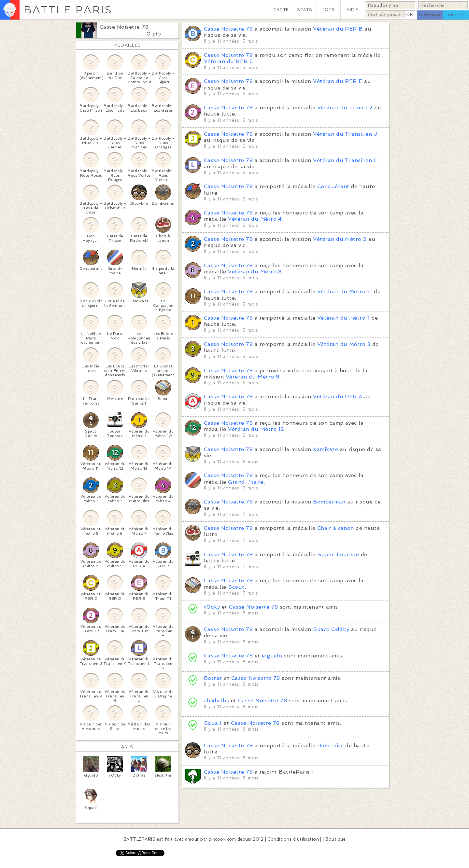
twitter (456, 15)
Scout (236, 587)
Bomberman (329, 502)
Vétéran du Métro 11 (345, 291)
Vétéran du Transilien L (345, 160)
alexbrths (216, 701)
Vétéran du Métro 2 (340, 239)
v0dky (212, 607)
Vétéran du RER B (338, 29)
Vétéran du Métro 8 (255, 272)
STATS (305, 10)
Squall (213, 723)
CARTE (281, 10)
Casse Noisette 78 (124, 27)
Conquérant (333, 186)
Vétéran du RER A (338, 397)
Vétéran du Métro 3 (344, 344)
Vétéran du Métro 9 (253, 377)
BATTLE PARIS (68, 10)
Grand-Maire (246, 482)
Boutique (335, 839)
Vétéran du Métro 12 (256, 429)
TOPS (328, 10)
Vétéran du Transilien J (345, 134)
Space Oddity (331, 629)
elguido (272, 656)
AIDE (352, 10)
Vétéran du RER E (338, 81)
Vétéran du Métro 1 (344, 318)
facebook (430, 15)
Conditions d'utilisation (293, 839)
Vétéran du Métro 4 (255, 219)
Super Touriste (338, 554)
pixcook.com (222, 839)
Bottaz (213, 678)
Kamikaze (326, 449)
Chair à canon (336, 528)
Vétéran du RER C (229, 61)
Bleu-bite (330, 745)
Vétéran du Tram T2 (345, 108)
